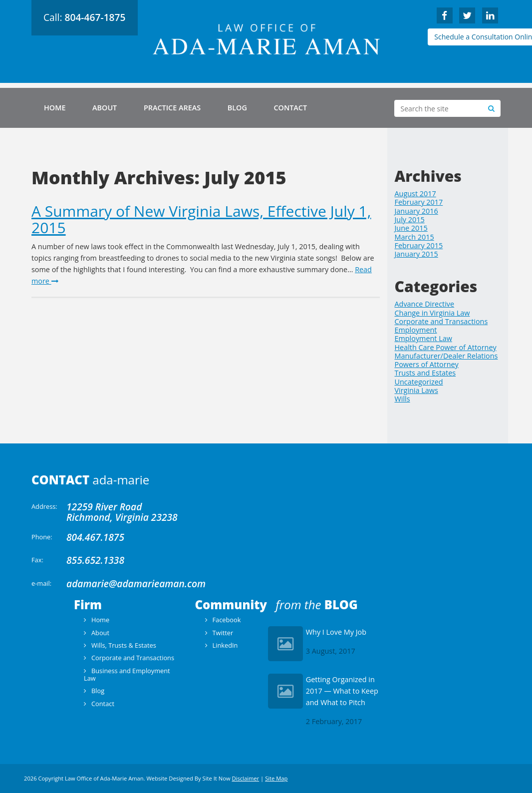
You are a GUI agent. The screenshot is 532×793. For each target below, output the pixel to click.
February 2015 (419, 245)
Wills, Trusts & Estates (124, 645)
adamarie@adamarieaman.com (136, 584)
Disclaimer (245, 778)
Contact (290, 108)
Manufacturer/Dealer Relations (446, 356)
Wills (402, 399)
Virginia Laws (416, 390)
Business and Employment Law (127, 674)
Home (55, 108)
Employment (416, 330)
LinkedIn (225, 645)
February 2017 (419, 202)
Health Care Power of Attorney (446, 347)
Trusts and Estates (425, 373)
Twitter (223, 633)
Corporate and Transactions (441, 321)
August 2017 (415, 194)
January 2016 (416, 211)
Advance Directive (425, 304)
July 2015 (410, 219)
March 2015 (414, 237)
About (105, 108)
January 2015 (416, 254)
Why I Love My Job (336, 632)
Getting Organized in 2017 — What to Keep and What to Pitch (342, 691)
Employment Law (423, 338)
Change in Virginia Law (432, 313)
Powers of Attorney (427, 364)
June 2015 (411, 228)
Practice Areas (172, 108)
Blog (237, 108)
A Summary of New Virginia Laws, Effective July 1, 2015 (201, 219)
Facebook (226, 620)
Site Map (276, 778)
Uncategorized (419, 382)
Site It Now (217, 778)
